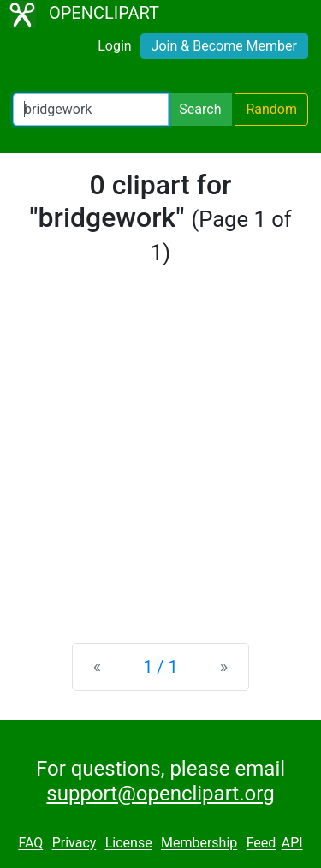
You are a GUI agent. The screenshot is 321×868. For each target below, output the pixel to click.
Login (114, 46)
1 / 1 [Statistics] (160, 667)
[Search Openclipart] (91, 110)
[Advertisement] (160, 455)
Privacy (74, 844)
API (292, 844)
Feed (262, 844)
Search (200, 109)
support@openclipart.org (160, 794)
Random (271, 109)
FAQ (30, 844)
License (129, 844)
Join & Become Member (224, 46)
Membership (199, 844)
